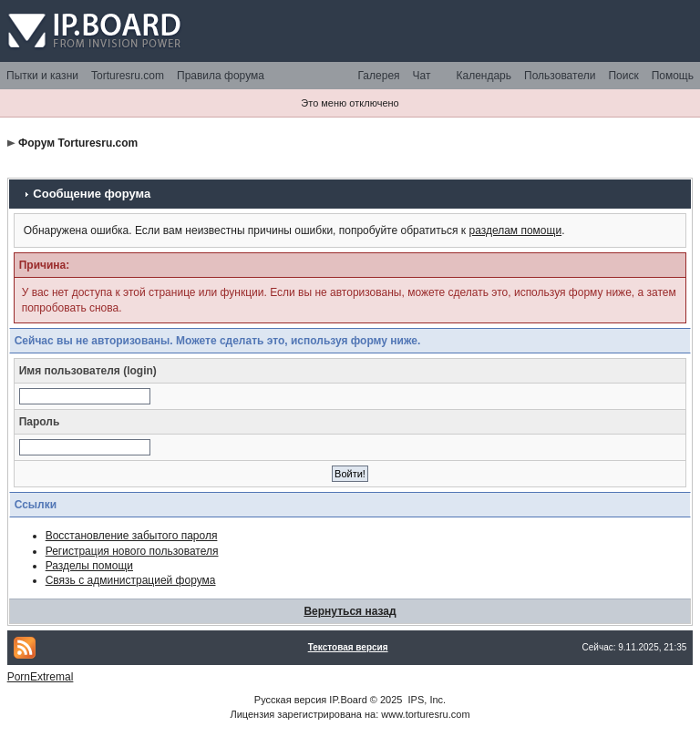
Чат (422, 76)
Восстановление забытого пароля (132, 536)
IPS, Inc (426, 700)
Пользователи (560, 76)
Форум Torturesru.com (78, 143)
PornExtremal (41, 677)
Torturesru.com (128, 76)
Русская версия (290, 700)
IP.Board (348, 700)
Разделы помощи (89, 566)
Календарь (484, 76)
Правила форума (221, 76)
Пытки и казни (42, 76)
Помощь (673, 76)
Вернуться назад (350, 611)
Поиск (623, 76)
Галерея (379, 76)
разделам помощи (515, 230)
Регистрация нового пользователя (132, 551)
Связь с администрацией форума (131, 580)
